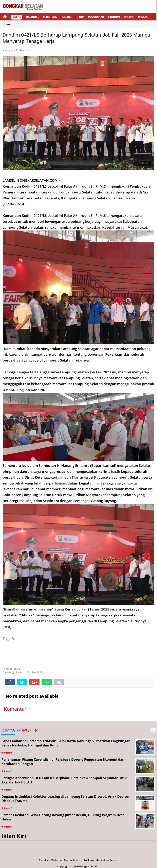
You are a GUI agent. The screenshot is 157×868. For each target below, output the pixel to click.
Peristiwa (50, 17)
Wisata (143, 17)
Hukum (80, 17)
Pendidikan (96, 17)
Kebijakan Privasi (107, 860)
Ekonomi (114, 17)
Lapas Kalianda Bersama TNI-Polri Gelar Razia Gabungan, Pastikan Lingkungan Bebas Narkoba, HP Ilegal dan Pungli (66, 743)
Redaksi (44, 860)
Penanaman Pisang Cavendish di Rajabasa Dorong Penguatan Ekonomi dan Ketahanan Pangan (63, 762)
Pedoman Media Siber (65, 860)
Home (6, 24)
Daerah (129, 17)
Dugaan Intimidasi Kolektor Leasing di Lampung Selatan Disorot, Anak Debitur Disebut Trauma (66, 799)
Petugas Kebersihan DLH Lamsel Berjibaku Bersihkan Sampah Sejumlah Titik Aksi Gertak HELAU (64, 780)
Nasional (33, 17)
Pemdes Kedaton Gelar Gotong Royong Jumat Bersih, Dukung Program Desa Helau (63, 817)
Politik (66, 17)
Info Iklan (88, 860)
